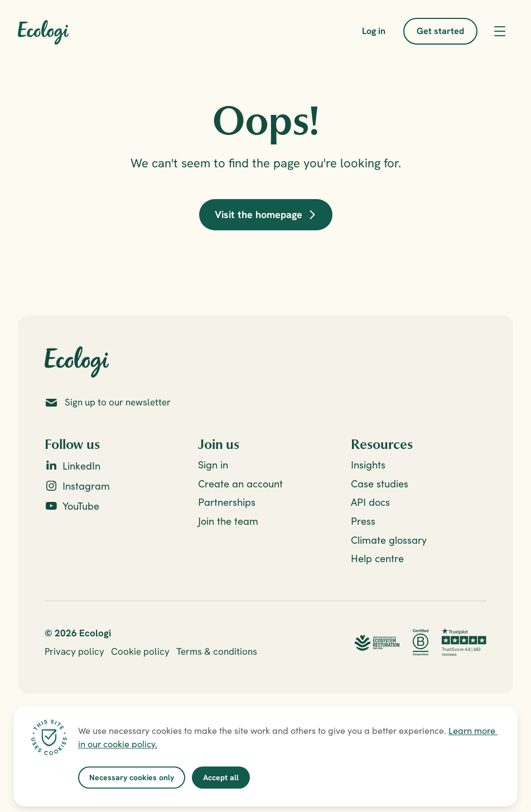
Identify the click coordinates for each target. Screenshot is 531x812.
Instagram (86, 486)
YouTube (81, 506)
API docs (370, 502)
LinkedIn (81, 466)
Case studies (380, 484)
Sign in (213, 465)
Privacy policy (74, 651)
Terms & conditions (217, 651)
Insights (368, 465)
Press (363, 521)
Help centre (377, 559)
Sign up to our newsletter (118, 402)
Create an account (240, 484)
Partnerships (227, 502)
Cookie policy (140, 651)
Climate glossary (389, 540)
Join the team (228, 521)
